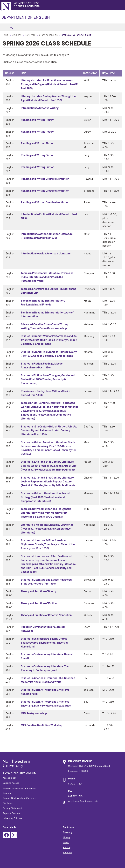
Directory (68, 832)
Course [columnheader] (10, 73)
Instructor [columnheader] (90, 73)
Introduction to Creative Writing (40, 108)
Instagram (14, 835)
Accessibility (9, 778)
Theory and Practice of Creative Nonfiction (46, 615)
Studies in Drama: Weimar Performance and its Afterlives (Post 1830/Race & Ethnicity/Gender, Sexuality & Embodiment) (49, 340)
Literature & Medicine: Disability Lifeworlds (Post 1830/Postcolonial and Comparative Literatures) (47, 529)
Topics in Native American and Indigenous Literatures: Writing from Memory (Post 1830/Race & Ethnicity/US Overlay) (46, 513)
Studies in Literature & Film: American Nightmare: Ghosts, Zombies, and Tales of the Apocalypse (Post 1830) (48, 544)
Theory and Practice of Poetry (38, 592)
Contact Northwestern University (20, 798)
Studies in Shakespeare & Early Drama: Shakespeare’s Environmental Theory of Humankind (44, 643)
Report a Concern (12, 813)
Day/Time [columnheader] (108, 73)
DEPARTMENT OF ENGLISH (26, 18)
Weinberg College (69, 5)
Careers (7, 793)
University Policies (12, 818)
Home (6, 35)
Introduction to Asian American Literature (46, 254)
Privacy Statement (12, 808)
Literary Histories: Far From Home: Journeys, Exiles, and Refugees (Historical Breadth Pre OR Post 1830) (49, 84)
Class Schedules (48, 35)
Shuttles (67, 853)
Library (67, 838)
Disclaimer (8, 803)
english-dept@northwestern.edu (83, 801)
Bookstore (68, 827)
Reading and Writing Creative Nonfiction (45, 179)
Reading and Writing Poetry (37, 120)
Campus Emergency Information (19, 788)
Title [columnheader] (23, 73)
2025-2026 (30, 35)
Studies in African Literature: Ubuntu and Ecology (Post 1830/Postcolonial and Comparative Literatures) (45, 497)
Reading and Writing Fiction (38, 144)
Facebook (6, 835)
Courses (17, 35)
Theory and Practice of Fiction (39, 603)
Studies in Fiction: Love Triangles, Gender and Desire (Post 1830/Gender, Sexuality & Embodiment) (48, 379)
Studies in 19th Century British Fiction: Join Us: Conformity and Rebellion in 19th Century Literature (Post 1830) (49, 431)
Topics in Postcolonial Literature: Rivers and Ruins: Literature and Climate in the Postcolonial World (47, 277)
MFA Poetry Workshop (34, 714)
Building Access (11, 783)
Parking (67, 848)
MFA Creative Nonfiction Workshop (42, 725)
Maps (66, 843)
